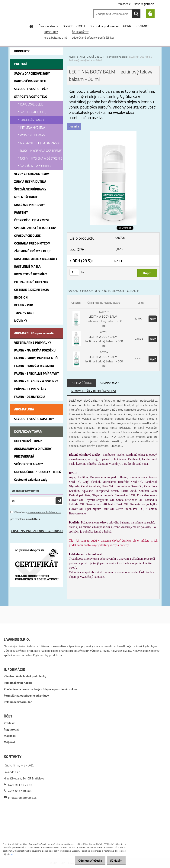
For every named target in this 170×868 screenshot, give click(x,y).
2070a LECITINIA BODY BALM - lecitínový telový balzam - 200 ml (104, 359)
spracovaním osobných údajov (44, 512)
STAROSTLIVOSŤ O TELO (90, 57)
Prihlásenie (124, 4)
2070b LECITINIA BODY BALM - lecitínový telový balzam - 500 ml (104, 339)
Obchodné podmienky (104, 26)
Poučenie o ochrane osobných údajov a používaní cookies (41, 689)
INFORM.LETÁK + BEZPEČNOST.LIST (93, 391)
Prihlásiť (9, 723)
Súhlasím (115, 860)
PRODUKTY (51, 32)
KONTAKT (142, 26)
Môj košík (10, 736)
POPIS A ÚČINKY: (81, 383)
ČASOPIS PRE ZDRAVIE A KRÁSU (37, 531)
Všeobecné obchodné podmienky (25, 676)
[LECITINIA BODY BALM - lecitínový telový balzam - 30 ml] (113, 133)
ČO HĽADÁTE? (80, 32)
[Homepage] (31, 26)
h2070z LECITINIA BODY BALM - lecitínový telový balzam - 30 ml (104, 319)
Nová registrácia (144, 4)
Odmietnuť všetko (86, 860)
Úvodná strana (48, 26)
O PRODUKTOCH (74, 26)
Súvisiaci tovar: (110, 383)
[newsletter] (59, 501)
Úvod (72, 57)
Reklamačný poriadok (18, 683)
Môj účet (9, 742)
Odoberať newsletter (26, 491)
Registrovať (11, 729)
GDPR (127, 26)
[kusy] (74, 272)
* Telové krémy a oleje (116, 57)
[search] (136, 14)
